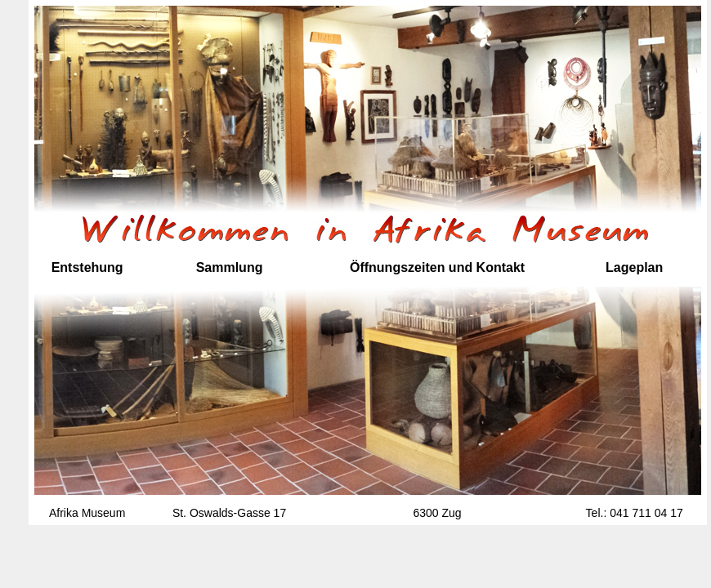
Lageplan (634, 267)
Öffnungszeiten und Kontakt (437, 267)
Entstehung (87, 267)
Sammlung (230, 267)
